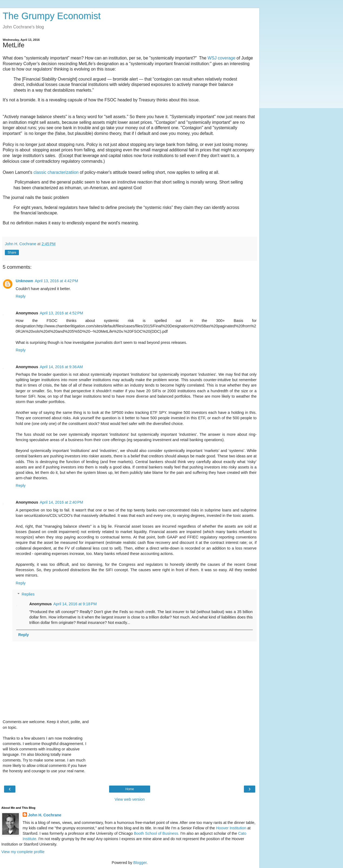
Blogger (140, 863)
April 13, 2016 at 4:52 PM (61, 313)
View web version (130, 799)
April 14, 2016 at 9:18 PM (75, 604)
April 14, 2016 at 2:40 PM (61, 502)
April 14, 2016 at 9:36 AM (61, 367)
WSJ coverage (222, 58)
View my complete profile (23, 852)
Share (12, 252)
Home (130, 789)
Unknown (24, 281)
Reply (21, 296)
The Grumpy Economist (52, 16)
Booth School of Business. (157, 833)
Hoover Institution (231, 828)
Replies (28, 594)
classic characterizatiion (57, 172)
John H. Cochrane (45, 815)
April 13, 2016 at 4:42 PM (56, 281)
